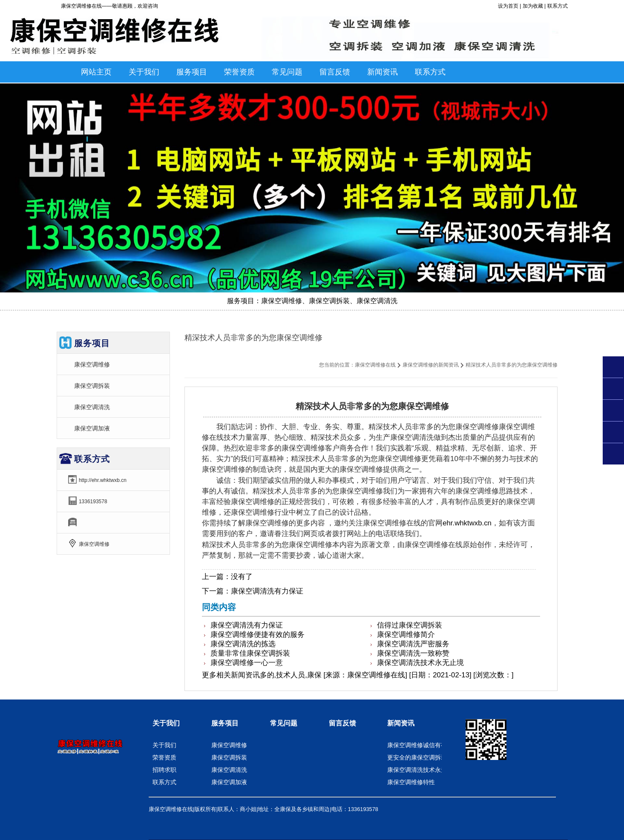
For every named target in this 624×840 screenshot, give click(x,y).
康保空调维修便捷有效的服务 (257, 635)
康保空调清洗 (92, 407)
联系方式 (558, 6)
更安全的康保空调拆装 (417, 757)
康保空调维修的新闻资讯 (431, 365)
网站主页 (96, 72)
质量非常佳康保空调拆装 (250, 653)
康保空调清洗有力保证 (267, 591)
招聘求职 (164, 770)
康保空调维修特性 (411, 782)
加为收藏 (533, 6)
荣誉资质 (164, 757)
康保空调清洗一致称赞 (413, 653)
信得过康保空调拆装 (410, 625)
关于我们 (166, 723)
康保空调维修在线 (375, 365)
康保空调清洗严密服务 (413, 644)
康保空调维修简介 (406, 635)
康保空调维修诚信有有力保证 (426, 745)
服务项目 (225, 723)
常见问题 (284, 723)
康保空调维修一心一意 (247, 663)
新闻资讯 (245, 675)
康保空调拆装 (92, 386)
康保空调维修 (92, 364)
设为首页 (508, 6)
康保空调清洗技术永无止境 (420, 663)
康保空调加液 (92, 428)
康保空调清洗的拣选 (243, 644)
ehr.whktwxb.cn (467, 523)
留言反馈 (342, 723)
